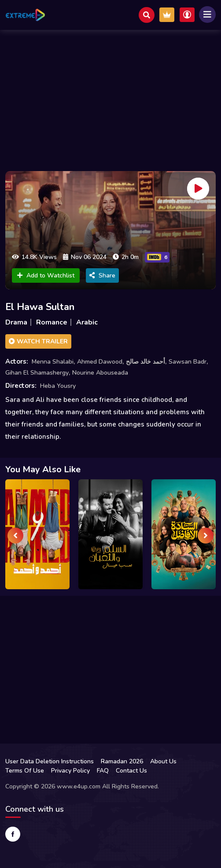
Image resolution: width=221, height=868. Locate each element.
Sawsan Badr (188, 362)
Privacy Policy (70, 771)
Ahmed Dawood (100, 362)
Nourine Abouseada (100, 373)
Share (102, 275)
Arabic (87, 322)
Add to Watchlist (46, 275)
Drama (16, 322)
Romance (52, 322)
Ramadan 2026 (122, 761)
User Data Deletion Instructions (50, 761)
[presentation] (15, 536)
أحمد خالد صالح (145, 362)
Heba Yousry (58, 386)
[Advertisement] (110, 98)
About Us (163, 761)
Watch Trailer (38, 341)
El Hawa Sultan (40, 307)
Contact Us (131, 771)
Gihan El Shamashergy (37, 373)
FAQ (103, 771)
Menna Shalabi (53, 362)
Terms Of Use (25, 771)
